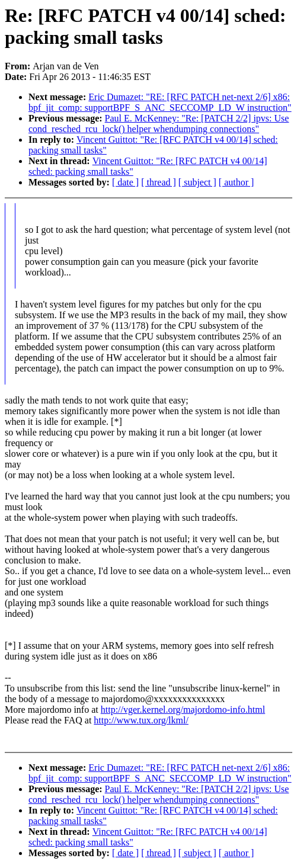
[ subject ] (197, 182)
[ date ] (125, 182)
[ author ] (237, 182)
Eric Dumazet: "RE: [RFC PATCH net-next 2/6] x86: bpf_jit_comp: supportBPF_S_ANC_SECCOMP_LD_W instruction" (160, 102)
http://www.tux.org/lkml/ (141, 720)
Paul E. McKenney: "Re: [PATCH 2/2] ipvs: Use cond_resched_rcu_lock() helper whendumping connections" (159, 124)
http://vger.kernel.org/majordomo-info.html (183, 710)
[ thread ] (159, 182)
